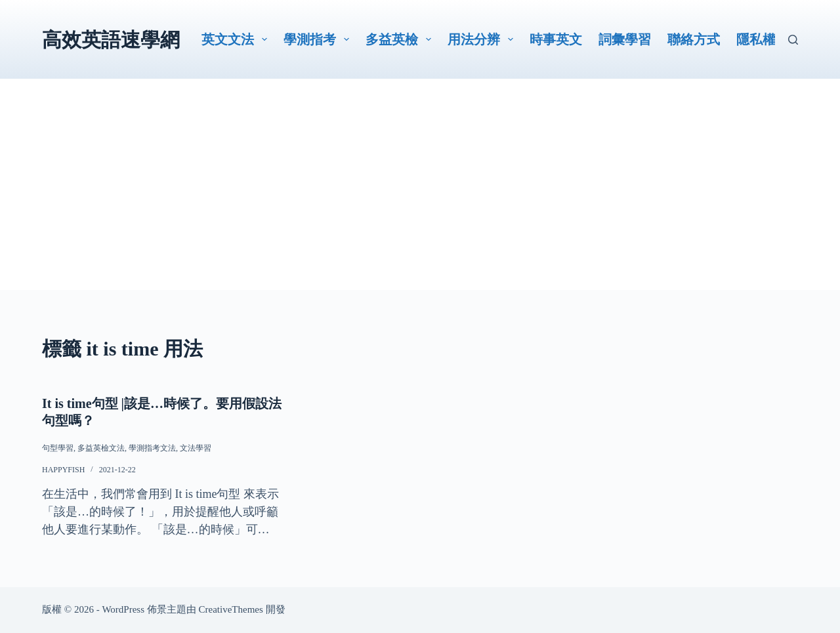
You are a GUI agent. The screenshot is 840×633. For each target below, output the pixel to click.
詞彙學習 (625, 39)
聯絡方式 (694, 39)
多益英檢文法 (101, 448)
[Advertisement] (420, 198)
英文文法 (237, 39)
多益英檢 (401, 39)
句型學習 (58, 448)
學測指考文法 (152, 448)
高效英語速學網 (111, 40)
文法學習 (196, 448)
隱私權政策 (769, 39)
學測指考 (319, 39)
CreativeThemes (231, 609)
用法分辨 (483, 39)
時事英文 (556, 39)
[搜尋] (793, 40)
